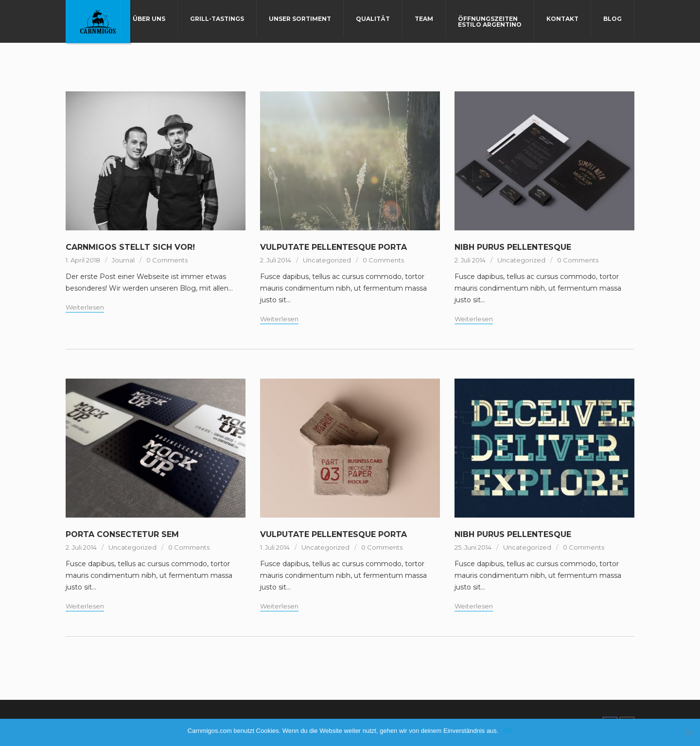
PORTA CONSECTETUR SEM (122, 534)
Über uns (149, 19)
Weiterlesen (85, 307)
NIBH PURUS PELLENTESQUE (513, 247)
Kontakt (562, 19)
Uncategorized (327, 260)
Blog (612, 19)
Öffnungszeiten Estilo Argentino (490, 22)
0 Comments (167, 260)
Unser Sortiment (300, 19)
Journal (123, 260)
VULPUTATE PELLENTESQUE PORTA (333, 247)
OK (508, 731)
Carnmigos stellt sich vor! (130, 247)
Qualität (373, 19)
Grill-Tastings (217, 19)
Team (424, 19)
